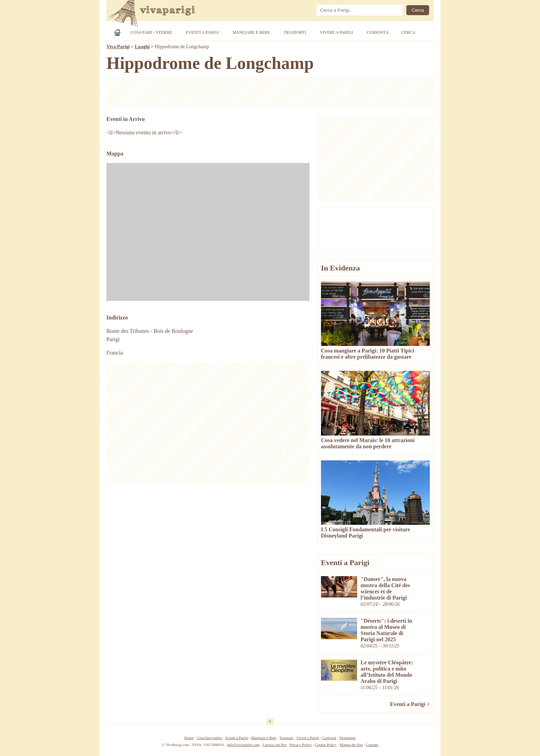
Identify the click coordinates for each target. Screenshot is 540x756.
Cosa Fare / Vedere (151, 32)
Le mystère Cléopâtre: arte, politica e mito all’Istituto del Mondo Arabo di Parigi (387, 672)
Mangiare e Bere (251, 32)
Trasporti (295, 32)
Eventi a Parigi (202, 32)
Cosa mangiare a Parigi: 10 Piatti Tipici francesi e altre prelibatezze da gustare (367, 354)
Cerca (408, 32)
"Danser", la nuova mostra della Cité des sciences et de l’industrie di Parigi (385, 588)
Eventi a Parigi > (410, 704)
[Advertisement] (270, 92)
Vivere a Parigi (336, 32)
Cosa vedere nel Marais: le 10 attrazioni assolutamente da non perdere (368, 443)
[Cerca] (360, 10)
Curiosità (378, 32)
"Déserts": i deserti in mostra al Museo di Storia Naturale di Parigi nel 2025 (386, 630)
